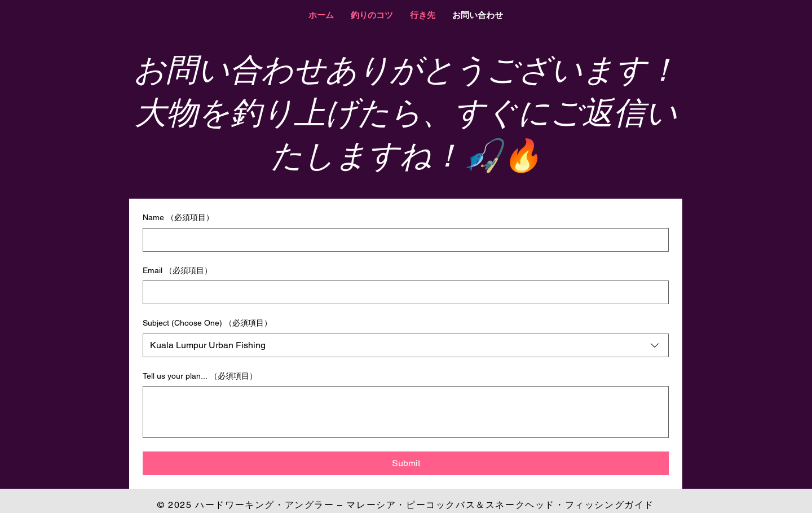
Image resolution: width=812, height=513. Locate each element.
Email (177, 271)
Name (178, 218)
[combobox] (406, 345)
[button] (372, 15)
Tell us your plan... (200, 376)
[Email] (402, 292)
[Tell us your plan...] (406, 412)
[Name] (402, 240)
